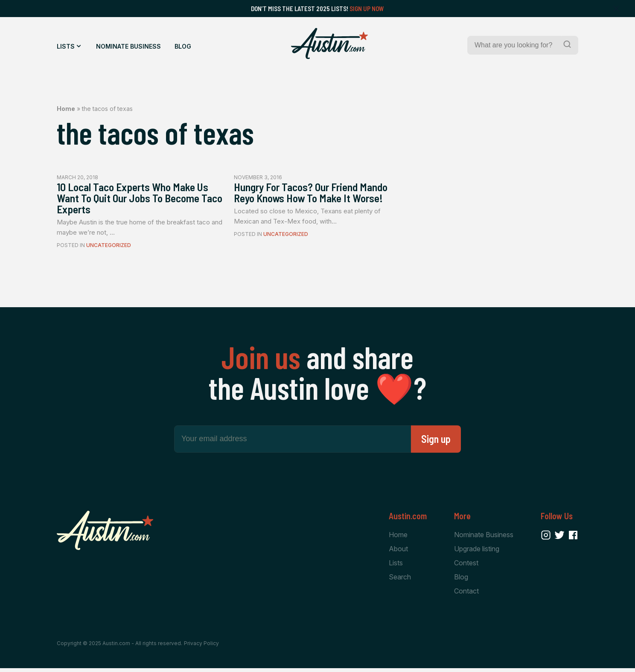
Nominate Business (128, 46)
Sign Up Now (367, 9)
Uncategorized (109, 248)
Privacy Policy (201, 647)
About (398, 552)
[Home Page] (329, 44)
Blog (183, 46)
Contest (466, 566)
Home (66, 109)
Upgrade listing (477, 552)
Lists (66, 46)
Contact (466, 595)
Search (400, 581)
